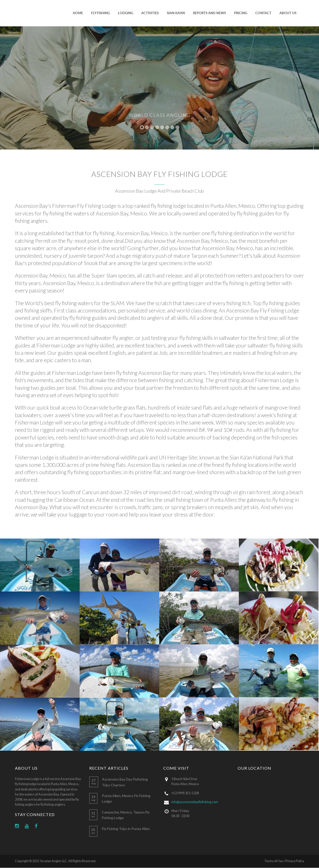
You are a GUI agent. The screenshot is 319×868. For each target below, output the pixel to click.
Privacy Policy (295, 861)
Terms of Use (274, 861)
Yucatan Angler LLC (53, 861)
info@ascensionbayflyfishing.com (195, 802)
